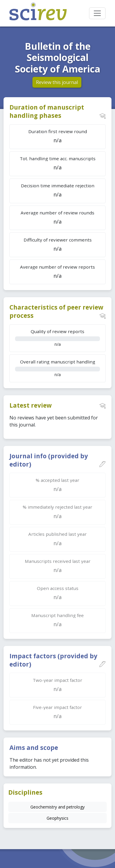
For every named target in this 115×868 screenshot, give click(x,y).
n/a (57, 338)
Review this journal (57, 82)
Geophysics (57, 818)
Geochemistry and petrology (57, 807)
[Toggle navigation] (97, 13)
